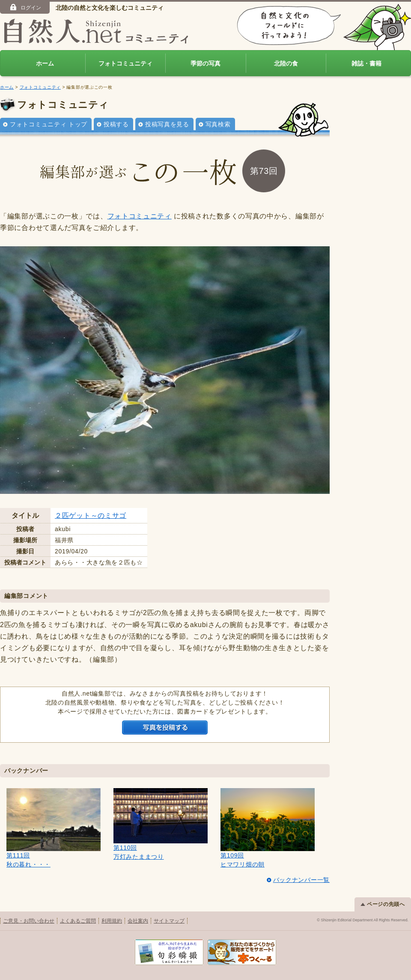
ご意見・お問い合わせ (29, 921)
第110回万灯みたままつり (161, 824)
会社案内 (138, 921)
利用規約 (112, 921)
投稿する (116, 124)
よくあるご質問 (78, 921)
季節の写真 (205, 63)
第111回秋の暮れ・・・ (54, 828)
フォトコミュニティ (125, 63)
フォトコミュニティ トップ (49, 124)
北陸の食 (286, 63)
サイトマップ (169, 921)
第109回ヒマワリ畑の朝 (268, 828)
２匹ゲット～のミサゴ (91, 515)
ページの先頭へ (383, 904)
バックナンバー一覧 (301, 880)
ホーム (45, 63)
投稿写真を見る (167, 124)
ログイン (25, 7)
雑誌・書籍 (366, 63)
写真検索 (218, 124)
